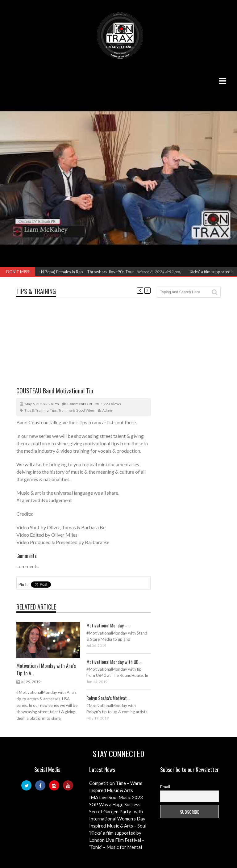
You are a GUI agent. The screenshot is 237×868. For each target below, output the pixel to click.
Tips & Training (36, 291)
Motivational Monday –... (108, 625)
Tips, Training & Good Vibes (72, 410)
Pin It (23, 585)
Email (165, 787)
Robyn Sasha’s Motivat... (108, 698)
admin (108, 410)
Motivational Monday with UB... (114, 662)
